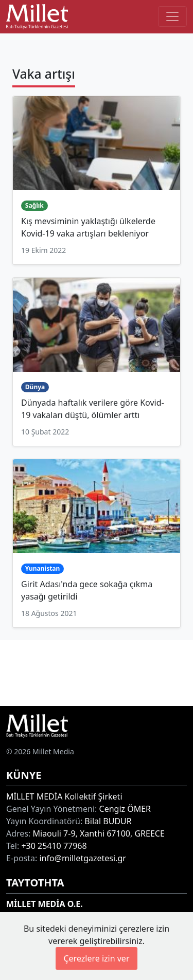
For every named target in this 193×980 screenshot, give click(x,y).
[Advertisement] (97, 672)
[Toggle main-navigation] (172, 16)
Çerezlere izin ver (96, 958)
